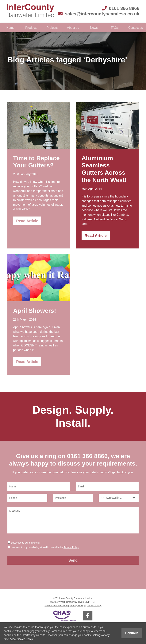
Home (11, 28)
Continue (132, 633)
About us (73, 28)
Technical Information (56, 605)
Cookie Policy (94, 605)
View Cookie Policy (22, 639)
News (94, 28)
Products (31, 28)
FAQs (115, 28)
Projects (52, 28)
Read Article (27, 221)
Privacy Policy (71, 547)
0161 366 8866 (121, 8)
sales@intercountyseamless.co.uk (99, 14)
